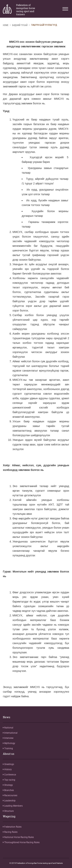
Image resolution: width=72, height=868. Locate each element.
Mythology (9, 743)
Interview (8, 738)
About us (9, 754)
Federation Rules (12, 827)
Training (8, 748)
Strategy (8, 785)
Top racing (9, 780)
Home (6, 25)
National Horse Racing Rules (18, 837)
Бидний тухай (20, 25)
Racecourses (10, 795)
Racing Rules (10, 832)
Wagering (9, 816)
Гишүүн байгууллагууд (44, 25)
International (10, 733)
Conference (9, 775)
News (7, 717)
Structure (8, 811)
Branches (8, 790)
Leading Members (13, 806)
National (8, 728)
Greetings (8, 764)
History (7, 769)
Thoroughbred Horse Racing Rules (21, 842)
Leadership (9, 801)
